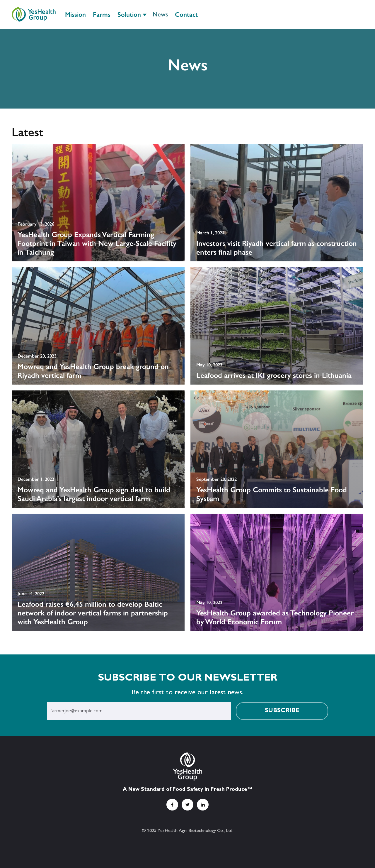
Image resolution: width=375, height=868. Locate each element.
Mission (75, 15)
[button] (132, 14)
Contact (186, 15)
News (160, 14)
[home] (34, 14)
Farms (102, 15)
